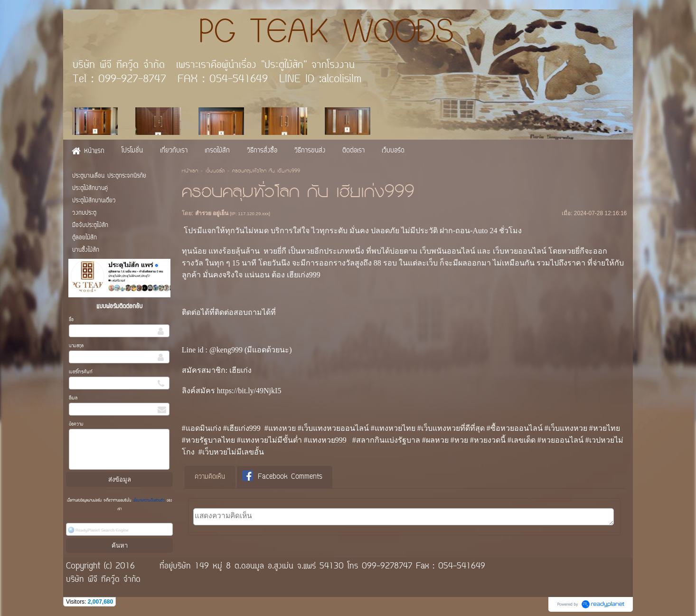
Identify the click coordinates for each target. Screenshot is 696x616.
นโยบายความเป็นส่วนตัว (149, 501)
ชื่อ (71, 320)
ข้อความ (76, 424)
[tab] (210, 477)
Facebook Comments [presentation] (282, 477)
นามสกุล (76, 346)
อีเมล (73, 398)
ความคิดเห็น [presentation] (210, 477)
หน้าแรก (190, 171)
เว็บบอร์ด (215, 171)
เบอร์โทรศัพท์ (81, 372)
